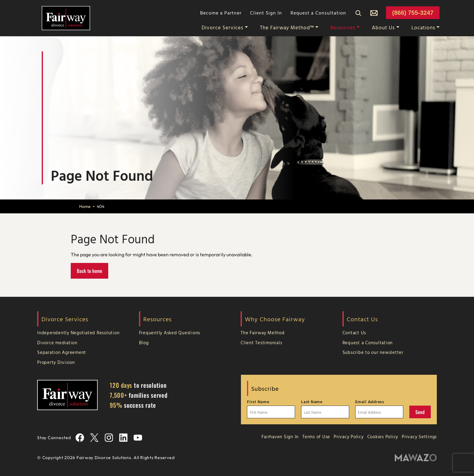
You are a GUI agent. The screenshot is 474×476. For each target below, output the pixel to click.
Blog (144, 343)
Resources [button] (343, 27)
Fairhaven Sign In (280, 437)
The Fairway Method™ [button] (287, 27)
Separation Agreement (62, 352)
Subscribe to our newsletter (373, 352)
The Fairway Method (263, 333)
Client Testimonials (261, 343)
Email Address (370, 402)
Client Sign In (266, 13)
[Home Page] (66, 18)
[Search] (358, 13)
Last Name (312, 402)
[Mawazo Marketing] (416, 458)
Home (85, 206)
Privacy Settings (419, 437)
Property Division (56, 362)
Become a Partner (221, 13)
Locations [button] (423, 27)
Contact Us (354, 333)
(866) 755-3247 (413, 13)
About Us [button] (383, 27)
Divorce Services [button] (222, 27)
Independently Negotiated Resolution (78, 333)
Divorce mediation (57, 343)
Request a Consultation (318, 13)
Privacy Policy (349, 437)
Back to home (89, 271)
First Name (258, 402)
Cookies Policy (383, 437)
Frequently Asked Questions (170, 333)
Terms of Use (316, 437)
